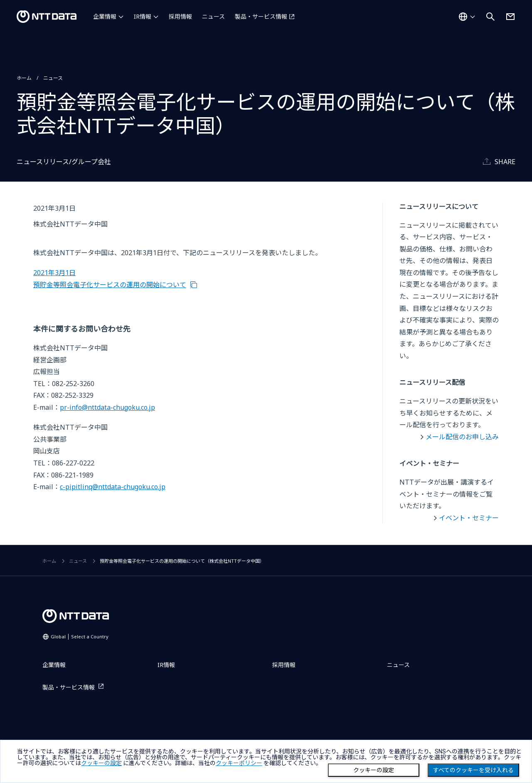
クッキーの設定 (374, 770)
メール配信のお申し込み (462, 437)
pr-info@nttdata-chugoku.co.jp (107, 407)
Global (80, 636)
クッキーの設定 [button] (101, 763)
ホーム (24, 78)
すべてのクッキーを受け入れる (473, 770)
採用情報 (180, 16)
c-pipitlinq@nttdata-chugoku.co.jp (113, 487)
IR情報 (143, 16)
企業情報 (105, 16)
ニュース (213, 16)
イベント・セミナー (469, 518)
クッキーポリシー (239, 763)
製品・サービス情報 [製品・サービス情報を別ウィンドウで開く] (261, 16)
